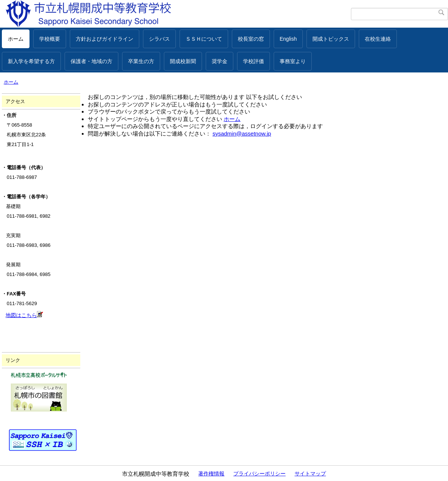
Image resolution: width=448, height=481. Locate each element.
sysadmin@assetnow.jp (242, 134)
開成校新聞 (183, 61)
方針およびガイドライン (105, 39)
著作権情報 (211, 474)
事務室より (293, 61)
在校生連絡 (378, 39)
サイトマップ (310, 474)
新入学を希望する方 (31, 61)
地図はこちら (24, 315)
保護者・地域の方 (91, 61)
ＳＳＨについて (204, 39)
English (288, 39)
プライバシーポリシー (259, 474)
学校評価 (253, 61)
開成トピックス (331, 39)
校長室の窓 (251, 39)
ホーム (16, 39)
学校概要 (50, 39)
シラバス (159, 39)
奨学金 (220, 61)
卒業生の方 (141, 61)
